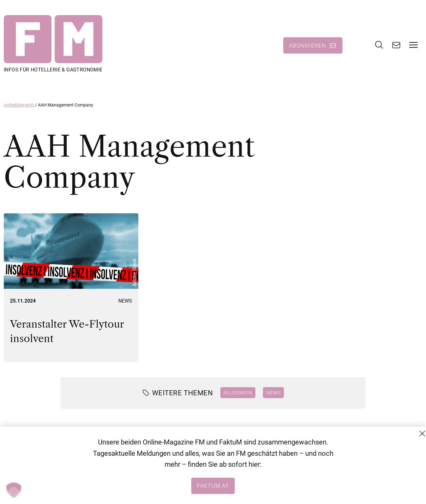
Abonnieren (308, 45)
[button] (14, 490)
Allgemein (238, 392)
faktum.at (213, 486)
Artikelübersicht (19, 105)
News (125, 301)
